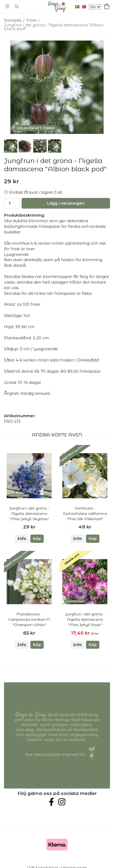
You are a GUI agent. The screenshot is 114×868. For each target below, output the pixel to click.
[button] (37, 539)
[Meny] (7, 6)
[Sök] (17, 7)
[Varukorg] (107, 6)
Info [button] (22, 539)
